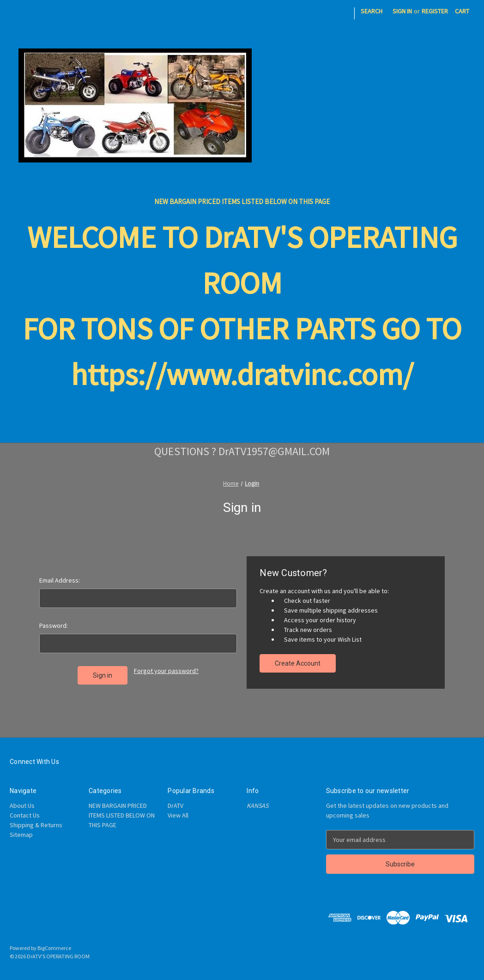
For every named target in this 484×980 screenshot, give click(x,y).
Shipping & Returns (36, 825)
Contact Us (25, 815)
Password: (54, 625)
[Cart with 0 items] (462, 11)
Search (372, 11)
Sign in (402, 11)
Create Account (298, 663)
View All (178, 815)
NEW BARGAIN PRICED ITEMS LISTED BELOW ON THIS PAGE (242, 201)
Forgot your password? (166, 671)
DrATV (175, 806)
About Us (22, 806)
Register (435, 11)
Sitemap (21, 835)
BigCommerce (54, 948)
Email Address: (60, 580)
